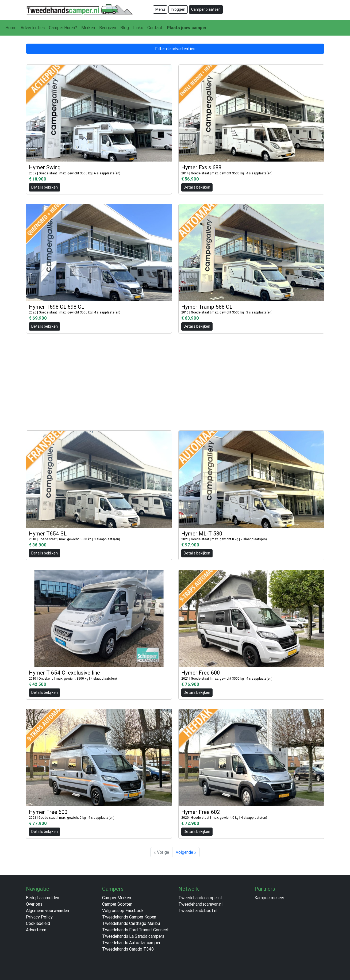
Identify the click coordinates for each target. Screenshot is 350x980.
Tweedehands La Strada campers (133, 936)
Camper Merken (117, 898)
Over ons (34, 904)
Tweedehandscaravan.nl (200, 904)
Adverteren (36, 930)
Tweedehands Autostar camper (131, 943)
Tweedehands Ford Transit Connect (135, 930)
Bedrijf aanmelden (43, 898)
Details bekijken (45, 187)
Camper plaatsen (206, 9)
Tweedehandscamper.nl (200, 898)
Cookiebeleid (38, 923)
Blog (125, 28)
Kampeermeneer (269, 898)
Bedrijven (108, 28)
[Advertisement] (175, 379)
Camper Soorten (117, 904)
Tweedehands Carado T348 (128, 949)
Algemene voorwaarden (47, 910)
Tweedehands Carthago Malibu (131, 923)
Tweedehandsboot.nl (198, 910)
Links (138, 28)
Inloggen (178, 9)
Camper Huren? (63, 28)
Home (11, 28)
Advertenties (33, 28)
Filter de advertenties (175, 49)
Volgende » (186, 852)
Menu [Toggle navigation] (160, 9)
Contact (155, 28)
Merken (88, 28)
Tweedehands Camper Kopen (129, 917)
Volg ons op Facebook (123, 910)
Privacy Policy (39, 917)
